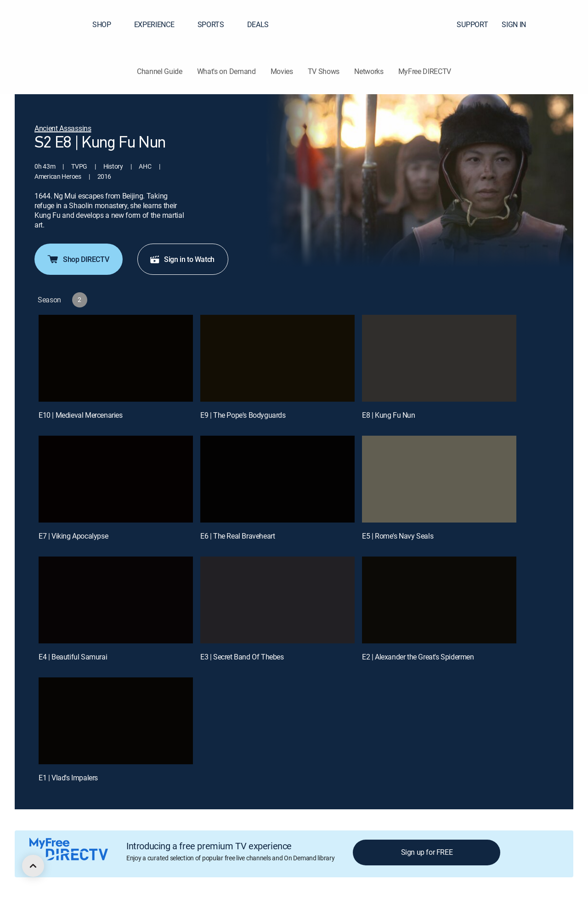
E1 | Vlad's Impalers (68, 778)
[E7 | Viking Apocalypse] (116, 479)
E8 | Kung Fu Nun (389, 415)
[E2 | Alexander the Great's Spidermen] (439, 600)
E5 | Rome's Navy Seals (398, 536)
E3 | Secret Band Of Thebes (242, 657)
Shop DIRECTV (78, 259)
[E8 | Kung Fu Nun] (439, 358)
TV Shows (324, 71)
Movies (282, 71)
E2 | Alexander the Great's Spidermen (418, 657)
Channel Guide (160, 71)
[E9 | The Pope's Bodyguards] (277, 358)
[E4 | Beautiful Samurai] (116, 600)
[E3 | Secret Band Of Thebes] (277, 600)
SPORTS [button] (216, 24)
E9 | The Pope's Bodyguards (243, 415)
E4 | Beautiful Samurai (73, 657)
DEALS (258, 24)
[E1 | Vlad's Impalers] (116, 721)
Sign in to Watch (182, 259)
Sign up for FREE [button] (427, 852)
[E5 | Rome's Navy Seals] (439, 479)
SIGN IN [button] (519, 24)
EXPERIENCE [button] (160, 24)
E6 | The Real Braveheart (237, 536)
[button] (565, 24)
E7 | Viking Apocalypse (73, 536)
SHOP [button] (107, 24)
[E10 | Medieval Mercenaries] (116, 358)
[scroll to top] (33, 866)
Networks (369, 71)
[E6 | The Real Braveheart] (277, 479)
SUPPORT (472, 24)
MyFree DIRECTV (425, 71)
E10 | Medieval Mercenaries (81, 415)
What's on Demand (226, 71)
